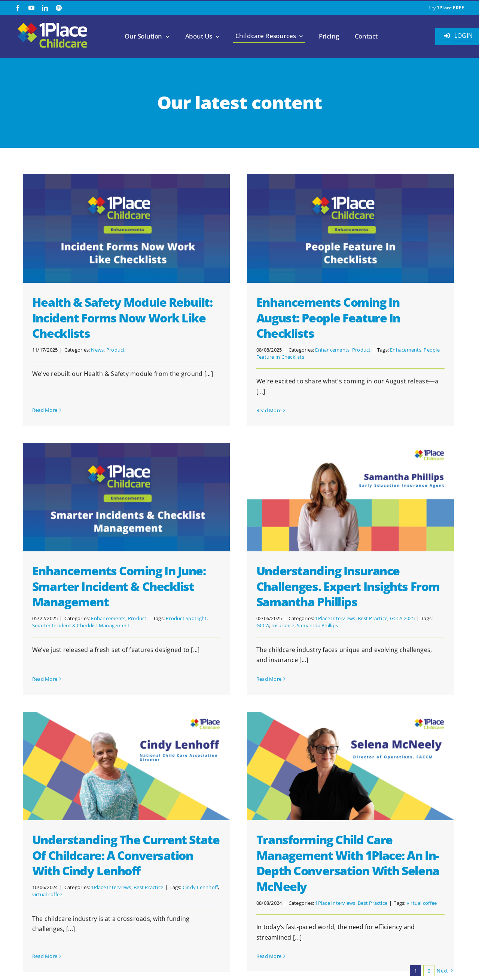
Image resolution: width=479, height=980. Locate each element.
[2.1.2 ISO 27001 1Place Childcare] (419, 962)
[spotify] (59, 8)
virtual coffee (91, 815)
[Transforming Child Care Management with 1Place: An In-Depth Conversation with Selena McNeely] (373, 687)
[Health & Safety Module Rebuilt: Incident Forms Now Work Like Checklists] (126, 229)
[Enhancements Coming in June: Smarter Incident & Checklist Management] (214, 418)
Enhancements (311, 350)
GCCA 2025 (336, 618)
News (97, 350)
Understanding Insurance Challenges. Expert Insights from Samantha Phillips (282, 586)
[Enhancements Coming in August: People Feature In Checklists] (328, 229)
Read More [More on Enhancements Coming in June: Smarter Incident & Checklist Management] (133, 590)
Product (116, 350)
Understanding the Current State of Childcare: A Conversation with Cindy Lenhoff (170, 776)
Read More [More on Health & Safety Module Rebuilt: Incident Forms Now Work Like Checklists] (45, 393)
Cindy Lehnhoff (244, 808)
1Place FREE (450, 8)
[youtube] (31, 8)
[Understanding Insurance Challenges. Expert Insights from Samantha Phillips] (285, 497)
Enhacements (384, 350)
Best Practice (307, 618)
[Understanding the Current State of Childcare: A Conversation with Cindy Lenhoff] (170, 687)
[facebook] (18, 8)
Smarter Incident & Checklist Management (169, 547)
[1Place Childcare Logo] (52, 23)
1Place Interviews (269, 618)
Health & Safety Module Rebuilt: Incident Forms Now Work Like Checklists (122, 318)
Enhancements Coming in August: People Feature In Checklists (306, 318)
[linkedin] (45, 8)
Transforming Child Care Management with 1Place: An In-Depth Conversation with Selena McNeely (370, 784)
